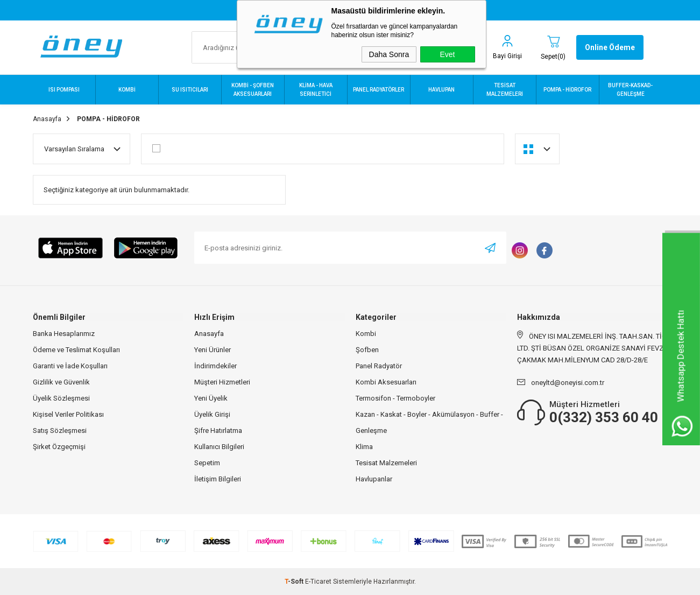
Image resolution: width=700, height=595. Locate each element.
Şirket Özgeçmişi (59, 447)
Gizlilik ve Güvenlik (61, 382)
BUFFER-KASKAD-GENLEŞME (630, 90)
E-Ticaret (318, 582)
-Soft (295, 582)
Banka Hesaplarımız (64, 334)
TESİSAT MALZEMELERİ (505, 90)
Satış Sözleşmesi (60, 430)
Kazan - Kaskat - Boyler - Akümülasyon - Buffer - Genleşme (429, 422)
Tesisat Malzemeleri (386, 463)
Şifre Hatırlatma (218, 430)
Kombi (366, 334)
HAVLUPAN (441, 90)
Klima (364, 447)
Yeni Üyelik (211, 398)
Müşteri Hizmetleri (222, 382)
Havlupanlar (374, 479)
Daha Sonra (389, 54)
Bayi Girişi (507, 56)
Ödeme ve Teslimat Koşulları (76, 350)
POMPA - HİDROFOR (567, 90)
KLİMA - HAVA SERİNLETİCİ (316, 90)
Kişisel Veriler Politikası (68, 414)
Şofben (367, 350)
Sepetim (207, 463)
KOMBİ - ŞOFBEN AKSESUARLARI (253, 90)
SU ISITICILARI (190, 90)
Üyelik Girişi (212, 414)
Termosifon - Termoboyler (395, 398)
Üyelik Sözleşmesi (61, 398)
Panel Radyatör (379, 366)
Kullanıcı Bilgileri (219, 447)
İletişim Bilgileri (218, 479)
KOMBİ (127, 90)
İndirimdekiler (215, 366)
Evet (447, 54)
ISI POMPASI (64, 90)
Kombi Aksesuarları (386, 382)
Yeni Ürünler (213, 350)
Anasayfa (209, 334)
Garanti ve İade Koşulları (70, 366)
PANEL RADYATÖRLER (379, 90)
